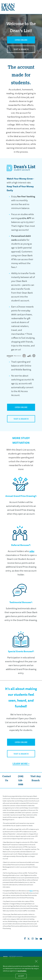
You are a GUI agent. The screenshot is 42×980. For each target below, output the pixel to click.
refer (32, 551)
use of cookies (22, 971)
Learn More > (21, 764)
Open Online (21, 40)
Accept (22, 976)
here (31, 891)
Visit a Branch (21, 49)
